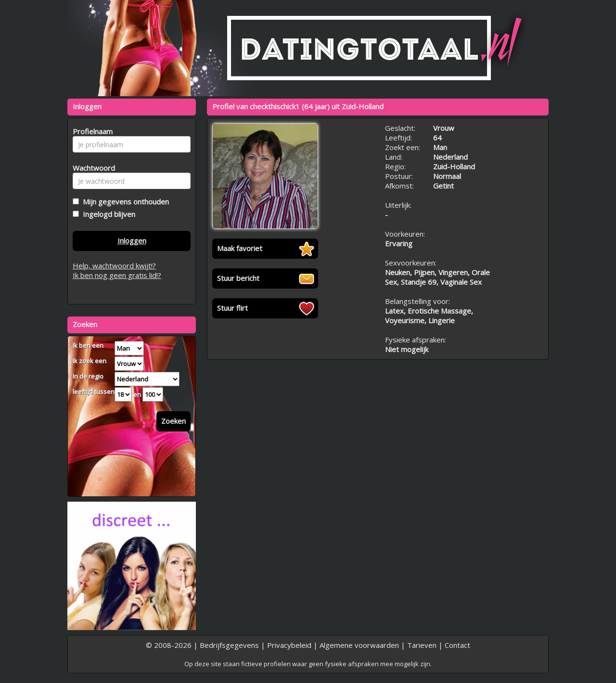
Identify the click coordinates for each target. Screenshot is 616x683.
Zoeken (173, 421)
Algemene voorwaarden (359, 645)
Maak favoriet (240, 248)
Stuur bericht (238, 278)
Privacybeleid (289, 645)
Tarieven (422, 645)
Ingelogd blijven (107, 214)
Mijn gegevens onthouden (124, 202)
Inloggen (132, 240)
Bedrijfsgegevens (229, 645)
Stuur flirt (232, 308)
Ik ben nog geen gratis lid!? (117, 275)
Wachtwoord (91, 168)
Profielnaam (91, 131)
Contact (457, 645)
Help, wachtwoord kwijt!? (114, 266)
